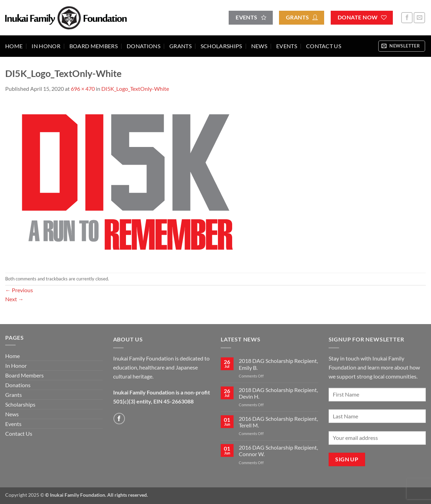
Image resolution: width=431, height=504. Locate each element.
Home (14, 46)
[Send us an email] (419, 18)
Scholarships (221, 46)
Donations (143, 46)
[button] (402, 46)
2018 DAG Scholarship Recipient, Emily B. (278, 364)
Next (14, 299)
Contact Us (324, 46)
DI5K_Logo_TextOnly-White (135, 89)
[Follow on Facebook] (407, 18)
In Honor (46, 46)
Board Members (94, 46)
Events (287, 46)
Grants (180, 46)
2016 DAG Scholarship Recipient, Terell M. (278, 422)
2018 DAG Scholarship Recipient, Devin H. (278, 393)
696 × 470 (83, 89)
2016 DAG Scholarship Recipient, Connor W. (278, 451)
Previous (19, 290)
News (259, 46)
